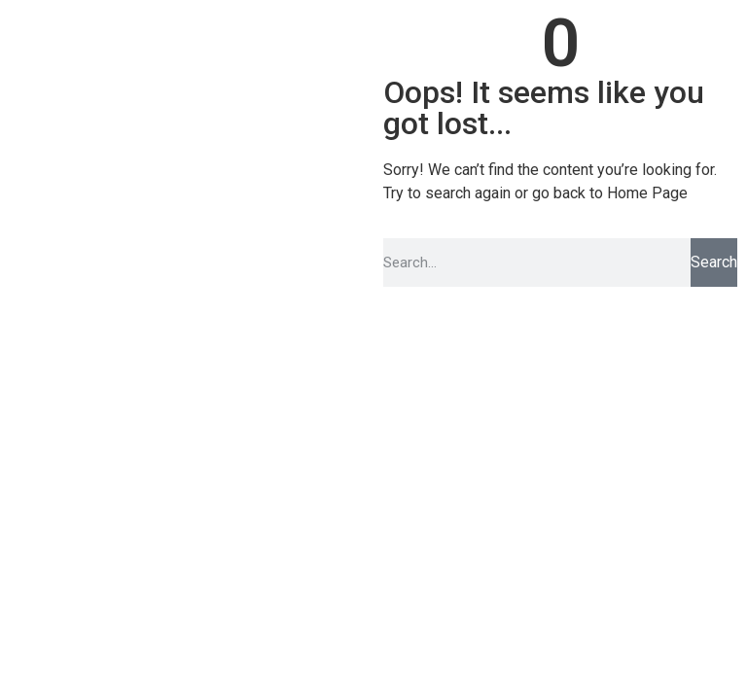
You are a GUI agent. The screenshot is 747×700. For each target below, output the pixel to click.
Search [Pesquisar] (714, 262)
